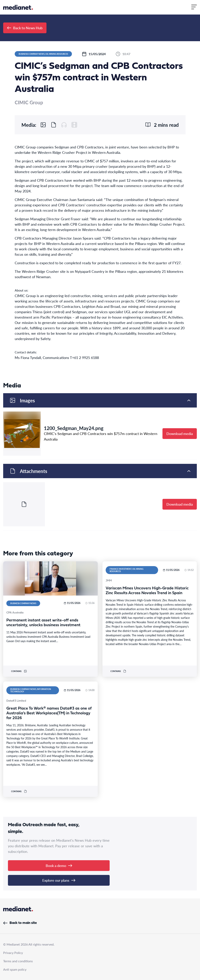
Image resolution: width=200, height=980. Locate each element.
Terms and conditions (18, 961)
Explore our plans (59, 880)
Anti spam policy (15, 969)
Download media (180, 433)
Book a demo (59, 865)
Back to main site (20, 923)
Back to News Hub (25, 28)
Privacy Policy (13, 953)
